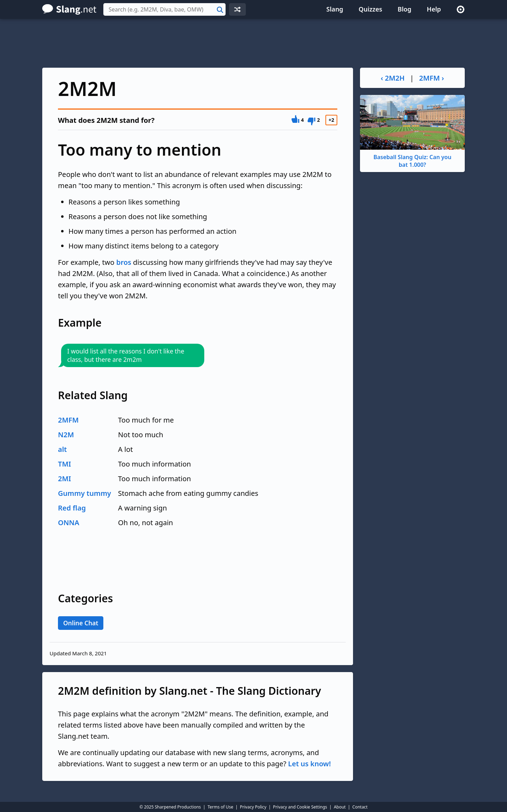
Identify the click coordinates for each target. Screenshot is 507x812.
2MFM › (431, 78)
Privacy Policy (253, 807)
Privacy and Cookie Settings (300, 807)
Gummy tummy (84, 493)
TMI (64, 464)
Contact (360, 807)
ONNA (69, 523)
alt (62, 449)
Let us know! (309, 764)
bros (124, 262)
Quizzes (370, 9)
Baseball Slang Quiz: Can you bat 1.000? (412, 132)
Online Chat (81, 623)
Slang (335, 9)
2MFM (68, 420)
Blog (405, 9)
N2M (66, 435)
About (340, 807)
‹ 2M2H (393, 78)
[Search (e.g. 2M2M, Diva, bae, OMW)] (164, 9)
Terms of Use (220, 807)
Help (434, 9)
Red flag (72, 508)
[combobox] (164, 9)
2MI (64, 479)
